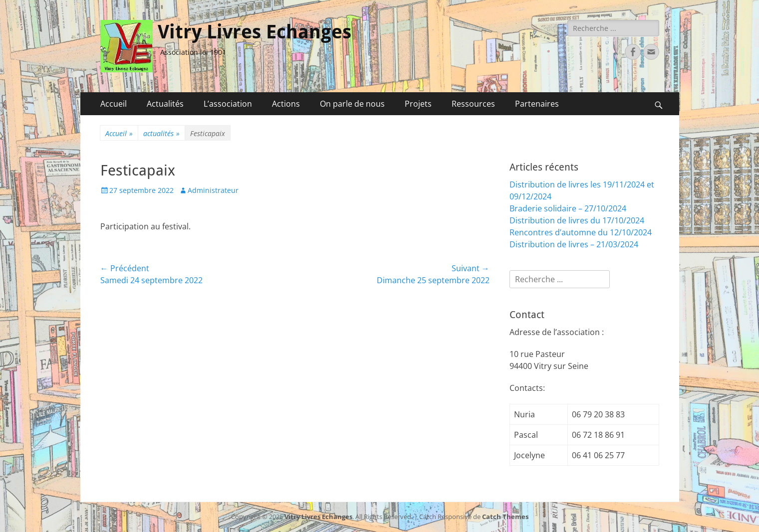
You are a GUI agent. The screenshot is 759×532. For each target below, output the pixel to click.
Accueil (114, 104)
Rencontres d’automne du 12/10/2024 (581, 232)
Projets (418, 104)
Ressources (473, 104)
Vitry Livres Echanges (254, 32)
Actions (286, 104)
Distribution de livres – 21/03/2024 (574, 244)
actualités (161, 133)
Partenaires (537, 104)
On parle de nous (352, 104)
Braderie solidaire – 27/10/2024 (568, 208)
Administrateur (213, 190)
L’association (228, 104)
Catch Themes (505, 517)
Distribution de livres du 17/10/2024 (577, 220)
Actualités (165, 104)
